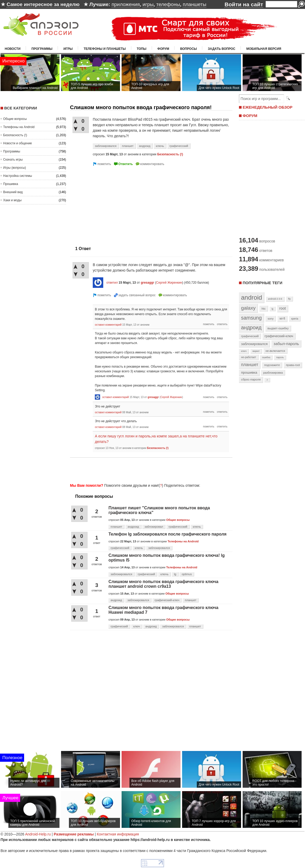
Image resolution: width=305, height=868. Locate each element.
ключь (160, 146)
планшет (128, 146)
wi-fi (282, 319)
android (252, 297)
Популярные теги (262, 283)
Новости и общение (18, 143)
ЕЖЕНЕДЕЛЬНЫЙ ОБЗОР (268, 107)
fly (290, 299)
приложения (126, 4)
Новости (13, 49)
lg (175, 574)
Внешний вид (13, 192)
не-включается (275, 351)
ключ (137, 626)
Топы (142, 49)
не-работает (249, 357)
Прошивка (11, 184)
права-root (293, 365)
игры (148, 4)
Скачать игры (13, 160)
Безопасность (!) (15, 135)
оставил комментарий (108, 325)
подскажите (272, 365)
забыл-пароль (286, 344)
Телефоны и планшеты (105, 49)
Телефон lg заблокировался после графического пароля (167, 534)
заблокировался (106, 146)
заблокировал (154, 527)
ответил (112, 283)
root (283, 308)
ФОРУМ (250, 116)
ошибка (266, 357)
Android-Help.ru (38, 834)
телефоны (168, 4)
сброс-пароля (251, 379)
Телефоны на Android (19, 127)
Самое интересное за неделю (43, 4)
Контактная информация (118, 834)
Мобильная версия (264, 49)
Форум (163, 49)
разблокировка (273, 373)
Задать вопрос (222, 49)
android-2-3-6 (275, 299)
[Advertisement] (150, 469)
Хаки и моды (12, 200)
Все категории (21, 108)
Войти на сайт (244, 4)
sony (271, 319)
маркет (256, 351)
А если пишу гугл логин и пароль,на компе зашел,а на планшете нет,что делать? (156, 439)
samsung (251, 318)
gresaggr (147, 283)
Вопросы (188, 49)
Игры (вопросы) (15, 168)
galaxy (248, 308)
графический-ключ (167, 600)
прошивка (249, 372)
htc (263, 308)
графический (146, 574)
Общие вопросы (15, 119)
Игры (68, 49)
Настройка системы (18, 176)
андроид (145, 146)
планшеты (194, 4)
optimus (187, 574)
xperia (295, 319)
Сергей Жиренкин (169, 283)
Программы (42, 49)
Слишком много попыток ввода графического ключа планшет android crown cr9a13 (164, 584)
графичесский (179, 146)
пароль (280, 357)
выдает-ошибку (278, 328)
